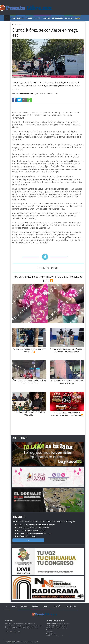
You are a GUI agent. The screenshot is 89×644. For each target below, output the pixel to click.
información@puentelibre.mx (57, 636)
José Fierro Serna (57, 626)
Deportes (69, 18)
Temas (7, 24)
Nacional (21, 18)
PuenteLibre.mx (12, 642)
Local (13, 18)
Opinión (29, 18)
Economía (46, 18)
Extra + (77, 18)
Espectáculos (58, 18)
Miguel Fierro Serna (58, 624)
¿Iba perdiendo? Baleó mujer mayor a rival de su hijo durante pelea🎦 (48, 278)
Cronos (37, 18)
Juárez (51, 634)
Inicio (14, 24)
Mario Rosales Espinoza (56, 628)
